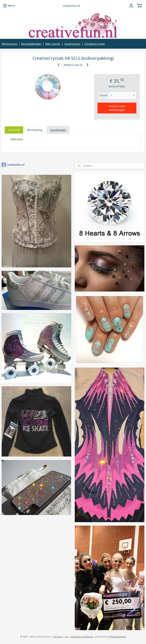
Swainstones (72, 44)
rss (66, 637)
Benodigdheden (31, 44)
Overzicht (14, 130)
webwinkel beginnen (82, 637)
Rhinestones (10, 44)
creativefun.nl (13, 165)
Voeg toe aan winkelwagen (117, 108)
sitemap (58, 637)
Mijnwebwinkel (118, 637)
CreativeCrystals (95, 44)
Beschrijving (35, 130)
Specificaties (58, 130)
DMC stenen (53, 44)
